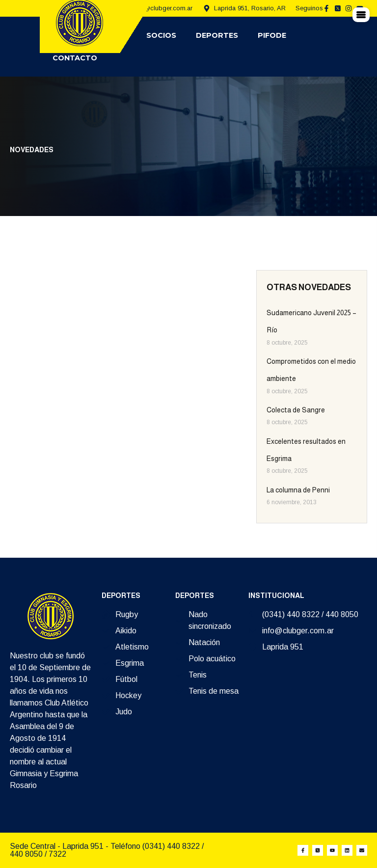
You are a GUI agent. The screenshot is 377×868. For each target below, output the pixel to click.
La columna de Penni (298, 490)
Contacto (75, 58)
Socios (161, 35)
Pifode (272, 35)
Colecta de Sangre (296, 410)
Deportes (217, 35)
